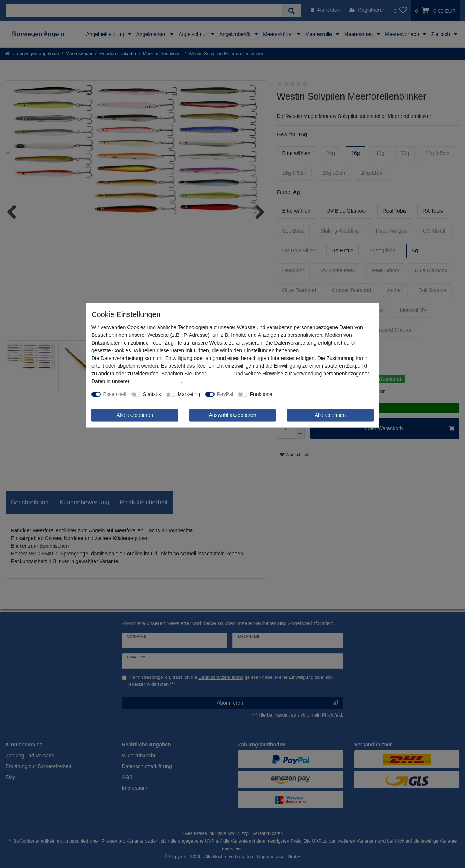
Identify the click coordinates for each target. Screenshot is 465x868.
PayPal (225, 394)
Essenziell (115, 394)
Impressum (220, 374)
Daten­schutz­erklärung (156, 381)
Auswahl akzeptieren (232, 415)
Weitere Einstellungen (304, 394)
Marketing (189, 394)
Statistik (152, 394)
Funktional (262, 394)
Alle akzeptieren (135, 415)
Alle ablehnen (330, 415)
